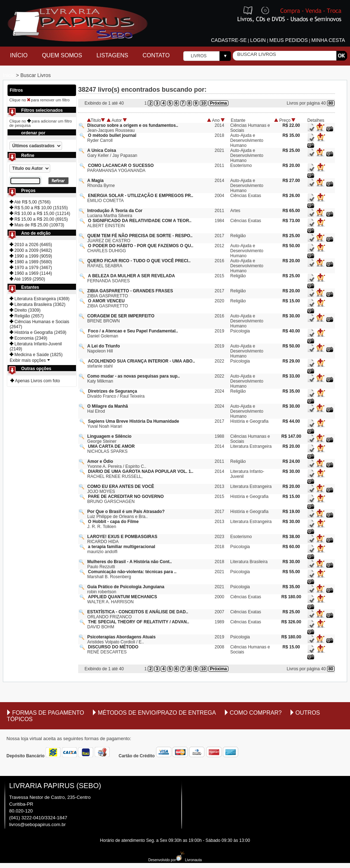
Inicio (10, 75)
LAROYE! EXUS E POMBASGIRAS (122, 537)
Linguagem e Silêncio (109, 436)
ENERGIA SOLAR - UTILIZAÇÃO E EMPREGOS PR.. (141, 196)
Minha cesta (328, 40)
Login (258, 40)
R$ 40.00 (291, 331)
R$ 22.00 (291, 125)
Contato (156, 55)
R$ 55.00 (291, 572)
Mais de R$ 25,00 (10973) (37, 225)
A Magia (95, 181)
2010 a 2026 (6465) (31, 245)
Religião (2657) (27, 316)
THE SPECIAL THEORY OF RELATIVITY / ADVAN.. (138, 622)
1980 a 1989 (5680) (31, 262)
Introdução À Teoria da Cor (115, 211)
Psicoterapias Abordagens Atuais (121, 637)
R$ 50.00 (291, 246)
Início (19, 55)
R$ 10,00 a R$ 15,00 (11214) (40, 214)
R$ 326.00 (291, 622)
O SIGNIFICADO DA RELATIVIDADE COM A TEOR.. (139, 221)
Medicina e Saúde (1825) (36, 355)
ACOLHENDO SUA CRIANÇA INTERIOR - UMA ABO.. (141, 361)
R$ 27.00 (291, 181)
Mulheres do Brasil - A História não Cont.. (129, 562)
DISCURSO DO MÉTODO (113, 647)
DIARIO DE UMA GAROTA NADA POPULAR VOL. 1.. (141, 471)
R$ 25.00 (291, 150)
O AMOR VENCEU (106, 301)
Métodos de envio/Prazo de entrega (157, 713)
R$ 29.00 (291, 361)
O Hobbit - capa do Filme (113, 522)
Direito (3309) (25, 310)
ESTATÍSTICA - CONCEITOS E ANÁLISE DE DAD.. (138, 612)
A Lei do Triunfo (103, 346)
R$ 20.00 (291, 166)
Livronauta (189, 860)
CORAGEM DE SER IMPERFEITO (121, 316)
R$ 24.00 (291, 461)
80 (331, 103)
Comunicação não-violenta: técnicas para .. (132, 572)
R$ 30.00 (291, 316)
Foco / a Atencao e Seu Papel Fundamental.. (133, 331)
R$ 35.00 (291, 135)
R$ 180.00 (291, 597)
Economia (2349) (29, 338)
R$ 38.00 (291, 537)
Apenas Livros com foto (35, 381)
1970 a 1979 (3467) (31, 268)
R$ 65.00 (291, 211)
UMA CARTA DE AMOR (111, 446)
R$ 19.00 (291, 512)
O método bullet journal (112, 135)
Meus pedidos (288, 40)
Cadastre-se (229, 40)
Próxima (218, 103)
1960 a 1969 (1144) (31, 273)
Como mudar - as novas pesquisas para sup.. (133, 376)
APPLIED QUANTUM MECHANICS (122, 597)
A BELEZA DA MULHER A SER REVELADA (131, 276)
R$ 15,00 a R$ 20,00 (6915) (39, 219)
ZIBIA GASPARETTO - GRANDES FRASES (130, 291)
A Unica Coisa (101, 150)
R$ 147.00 (291, 436)
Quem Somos (62, 55)
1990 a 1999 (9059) (31, 256)
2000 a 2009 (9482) (31, 250)
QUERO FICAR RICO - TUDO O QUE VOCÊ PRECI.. (139, 261)
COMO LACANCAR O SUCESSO (121, 166)
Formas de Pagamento (48, 713)
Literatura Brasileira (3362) (37, 304)
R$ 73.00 (291, 221)
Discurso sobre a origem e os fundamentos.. (133, 125)
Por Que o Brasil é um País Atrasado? (126, 512)
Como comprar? (256, 713)
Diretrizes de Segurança (112, 391)
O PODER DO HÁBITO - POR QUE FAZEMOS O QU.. (141, 246)
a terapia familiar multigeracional (121, 547)
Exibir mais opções (30, 360)
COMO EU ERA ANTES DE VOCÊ (120, 486)
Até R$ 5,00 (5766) (30, 202)
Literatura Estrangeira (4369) (40, 299)
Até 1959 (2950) (27, 279)
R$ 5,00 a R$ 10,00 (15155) (39, 208)
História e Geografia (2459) (38, 332)
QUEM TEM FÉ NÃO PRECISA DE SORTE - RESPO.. (140, 236)
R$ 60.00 (291, 547)
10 (204, 103)
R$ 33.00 (291, 376)
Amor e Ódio (100, 461)
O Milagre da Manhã (107, 406)
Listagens (112, 55)
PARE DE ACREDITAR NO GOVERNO (126, 497)
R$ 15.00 (291, 301)
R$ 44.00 (291, 421)
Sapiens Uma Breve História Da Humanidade (133, 421)
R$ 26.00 (291, 196)
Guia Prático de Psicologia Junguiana (126, 587)
